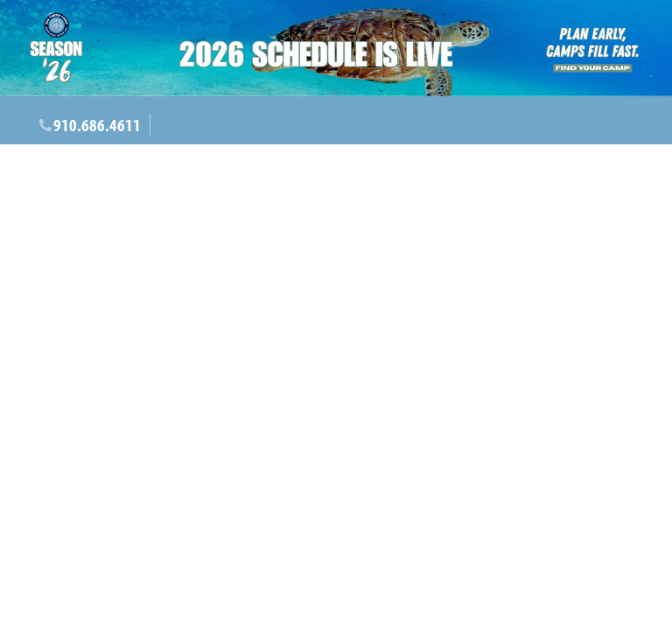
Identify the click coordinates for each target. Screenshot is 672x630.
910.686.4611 (97, 125)
